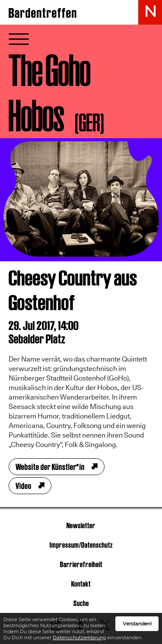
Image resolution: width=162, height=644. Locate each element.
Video (24, 486)
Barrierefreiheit (81, 564)
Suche (81, 603)
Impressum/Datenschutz (81, 545)
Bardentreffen (43, 13)
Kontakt (81, 584)
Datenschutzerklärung (79, 639)
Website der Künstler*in (50, 467)
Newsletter (81, 525)
